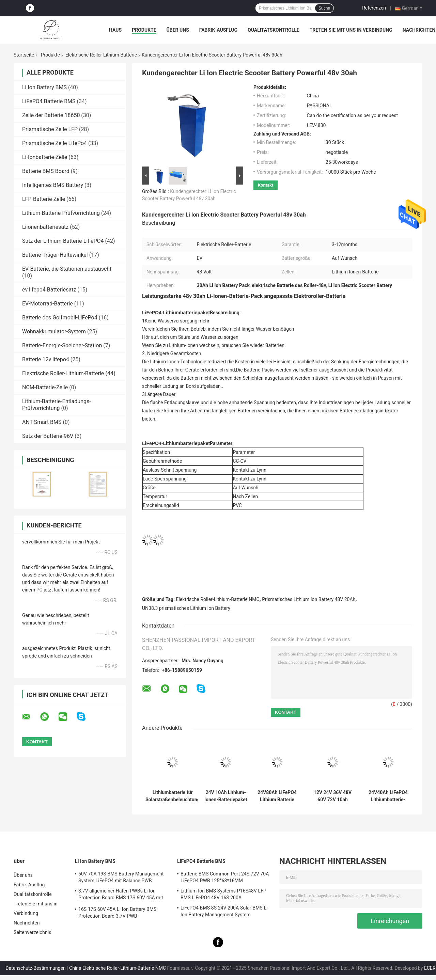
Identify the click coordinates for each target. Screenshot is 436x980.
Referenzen (374, 8)
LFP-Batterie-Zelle (44, 199)
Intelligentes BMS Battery (53, 185)
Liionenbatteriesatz (45, 227)
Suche (324, 8)
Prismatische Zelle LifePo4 (54, 143)
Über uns (178, 30)
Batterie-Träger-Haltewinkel (55, 255)
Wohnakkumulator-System (54, 331)
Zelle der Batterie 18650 (51, 115)
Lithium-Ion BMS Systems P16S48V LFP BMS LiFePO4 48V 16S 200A (223, 894)
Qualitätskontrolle (274, 30)
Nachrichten (419, 30)
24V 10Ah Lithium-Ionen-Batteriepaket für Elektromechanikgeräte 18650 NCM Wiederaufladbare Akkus (226, 796)
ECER (430, 968)
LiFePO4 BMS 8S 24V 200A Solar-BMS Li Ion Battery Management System (224, 911)
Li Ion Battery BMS (44, 87)
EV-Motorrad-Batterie (48, 304)
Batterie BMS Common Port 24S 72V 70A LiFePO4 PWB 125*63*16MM (225, 877)
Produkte (144, 30)
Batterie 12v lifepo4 (46, 359)
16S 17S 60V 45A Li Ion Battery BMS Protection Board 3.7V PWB (117, 913)
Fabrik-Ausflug (218, 30)
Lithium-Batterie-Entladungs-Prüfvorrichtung (57, 405)
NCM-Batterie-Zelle (45, 387)
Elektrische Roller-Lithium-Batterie (101, 55)
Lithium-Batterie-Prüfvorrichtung (61, 213)
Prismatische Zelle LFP (50, 129)
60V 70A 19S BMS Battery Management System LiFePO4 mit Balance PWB (121, 877)
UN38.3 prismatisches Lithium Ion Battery (186, 608)
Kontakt (266, 185)
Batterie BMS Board (46, 171)
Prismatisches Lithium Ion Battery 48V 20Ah (309, 599)
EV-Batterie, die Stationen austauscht (67, 269)
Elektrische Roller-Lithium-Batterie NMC (218, 599)
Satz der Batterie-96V (48, 436)
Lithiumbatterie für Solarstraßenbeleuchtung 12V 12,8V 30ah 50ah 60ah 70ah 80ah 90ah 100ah (173, 796)
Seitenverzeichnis (33, 932)
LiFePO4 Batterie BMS (49, 101)
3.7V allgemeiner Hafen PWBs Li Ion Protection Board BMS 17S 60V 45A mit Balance (121, 895)
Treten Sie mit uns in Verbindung (351, 30)
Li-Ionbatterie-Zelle (45, 157)
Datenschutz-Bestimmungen (35, 968)
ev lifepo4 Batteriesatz (49, 290)
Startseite (24, 55)
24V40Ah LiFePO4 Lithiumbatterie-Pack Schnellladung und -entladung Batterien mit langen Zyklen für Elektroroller (388, 796)
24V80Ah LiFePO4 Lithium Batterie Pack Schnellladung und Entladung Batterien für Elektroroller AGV (277, 796)
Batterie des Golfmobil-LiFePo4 (60, 318)
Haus (115, 30)
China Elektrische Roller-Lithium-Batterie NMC (118, 968)
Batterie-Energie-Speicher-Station (62, 345)
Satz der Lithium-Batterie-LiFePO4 (63, 241)
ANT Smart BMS (42, 422)
